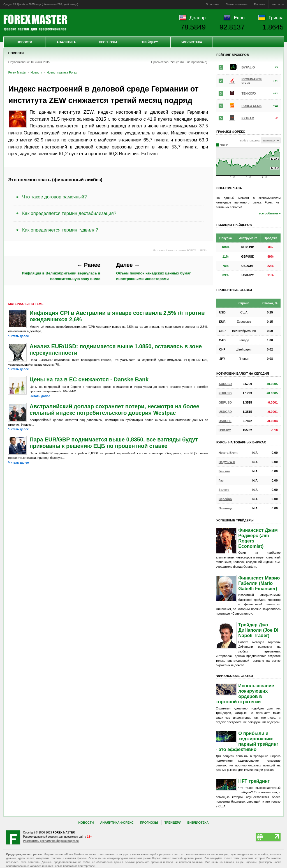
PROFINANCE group (252, 81)
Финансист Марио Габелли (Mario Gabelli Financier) (259, 583)
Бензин (224, 471)
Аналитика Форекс (117, 823)
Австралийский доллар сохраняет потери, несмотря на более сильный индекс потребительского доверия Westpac (115, 410)
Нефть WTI (227, 462)
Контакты (278, 4)
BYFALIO (248, 67)
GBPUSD (225, 402)
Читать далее (19, 336)
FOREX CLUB (252, 106)
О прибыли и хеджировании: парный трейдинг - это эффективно (247, 741)
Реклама (260, 4)
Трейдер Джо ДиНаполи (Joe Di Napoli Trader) (258, 630)
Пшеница (226, 508)
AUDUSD (225, 384)
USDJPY (225, 430)
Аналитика (66, 42)
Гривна (276, 18)
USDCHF (225, 421)
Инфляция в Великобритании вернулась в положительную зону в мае (61, 271)
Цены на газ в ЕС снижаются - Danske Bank (89, 379)
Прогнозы (108, 42)
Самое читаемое (237, 4)
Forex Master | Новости (35, 23)
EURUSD (225, 393)
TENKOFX (249, 93)
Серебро (225, 499)
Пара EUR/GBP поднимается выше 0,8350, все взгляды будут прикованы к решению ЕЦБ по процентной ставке (114, 443)
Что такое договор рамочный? (55, 197)
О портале (212, 4)
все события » (269, 213)
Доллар (198, 18)
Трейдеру (150, 42)
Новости (24, 42)
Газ (221, 480)
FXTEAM (248, 118)
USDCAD (225, 412)
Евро (239, 18)
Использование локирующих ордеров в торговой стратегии (245, 694)
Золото (224, 490)
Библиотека (191, 42)
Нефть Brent (228, 453)
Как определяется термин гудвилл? (60, 230)
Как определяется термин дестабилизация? (69, 213)
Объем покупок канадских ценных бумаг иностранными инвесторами (153, 271)
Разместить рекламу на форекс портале (51, 841)
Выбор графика (250, 140)
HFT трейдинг (254, 781)
